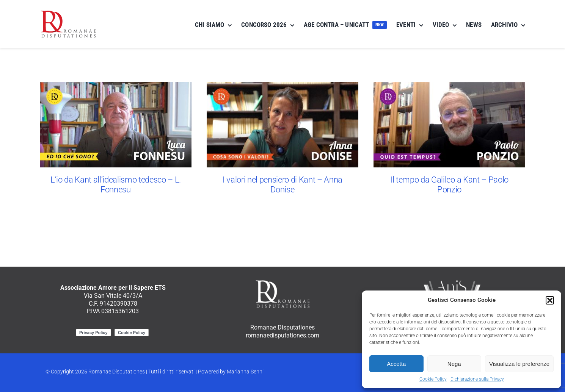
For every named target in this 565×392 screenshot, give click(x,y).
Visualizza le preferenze (519, 364)
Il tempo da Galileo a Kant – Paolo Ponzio (449, 184)
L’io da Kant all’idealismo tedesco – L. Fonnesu (116, 184)
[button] (550, 300)
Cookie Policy (433, 379)
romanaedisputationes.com (282, 335)
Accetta (396, 364)
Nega (454, 364)
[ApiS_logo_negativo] (452, 282)
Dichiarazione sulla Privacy (477, 379)
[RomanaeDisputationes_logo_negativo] (282, 282)
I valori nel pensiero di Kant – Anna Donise (282, 184)
